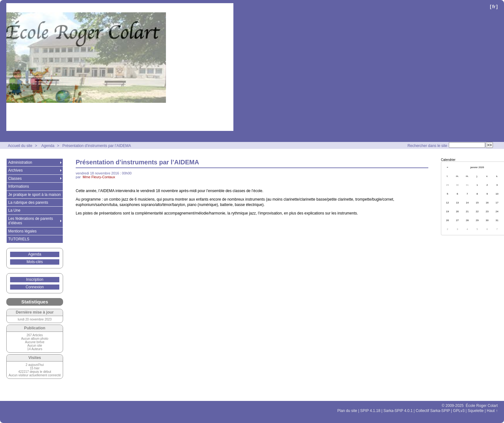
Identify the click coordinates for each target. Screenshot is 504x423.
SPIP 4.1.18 (370, 411)
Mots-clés (35, 262)
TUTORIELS (19, 239)
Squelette (476, 411)
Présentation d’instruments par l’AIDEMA (97, 146)
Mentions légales (22, 231)
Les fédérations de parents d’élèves (31, 221)
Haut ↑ (492, 411)
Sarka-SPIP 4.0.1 (398, 411)
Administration (20, 162)
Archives (15, 170)
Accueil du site (20, 146)
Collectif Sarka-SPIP (433, 411)
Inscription (35, 279)
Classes (15, 179)
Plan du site (347, 411)
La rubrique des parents (28, 203)
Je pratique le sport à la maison (35, 195)
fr (494, 6)
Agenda (48, 146)
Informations (19, 186)
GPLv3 (459, 411)
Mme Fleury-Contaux (99, 177)
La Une (14, 210)
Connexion (35, 287)
